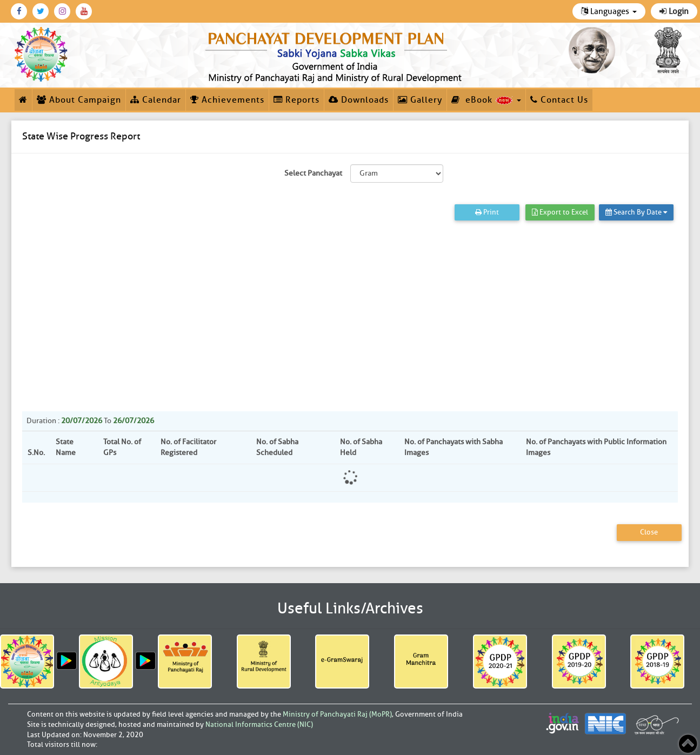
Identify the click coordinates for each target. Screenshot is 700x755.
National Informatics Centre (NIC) (259, 724)
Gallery (420, 100)
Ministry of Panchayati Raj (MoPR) (337, 714)
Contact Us (559, 100)
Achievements (227, 100)
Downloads (359, 100)
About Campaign (79, 100)
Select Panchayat (313, 173)
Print (487, 212)
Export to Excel (560, 212)
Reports (296, 100)
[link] (335, 55)
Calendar (156, 100)
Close (649, 532)
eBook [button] (486, 100)
